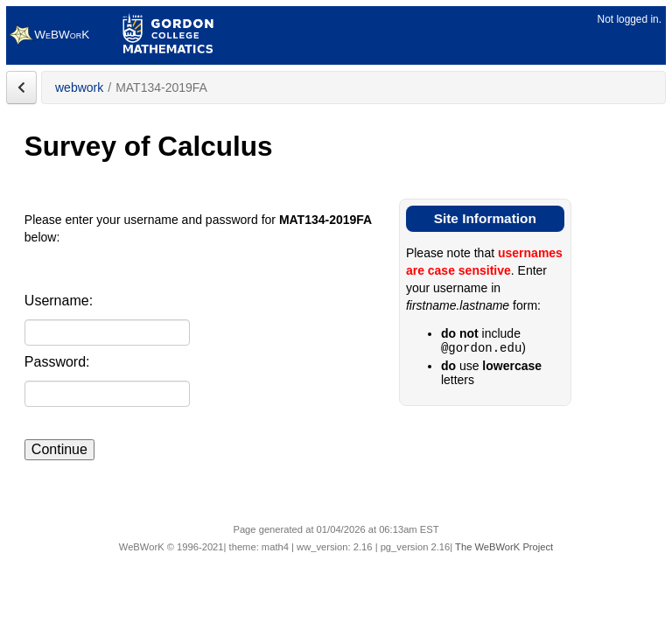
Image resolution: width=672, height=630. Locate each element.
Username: (59, 301)
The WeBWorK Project (504, 547)
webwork (79, 87)
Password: (57, 362)
